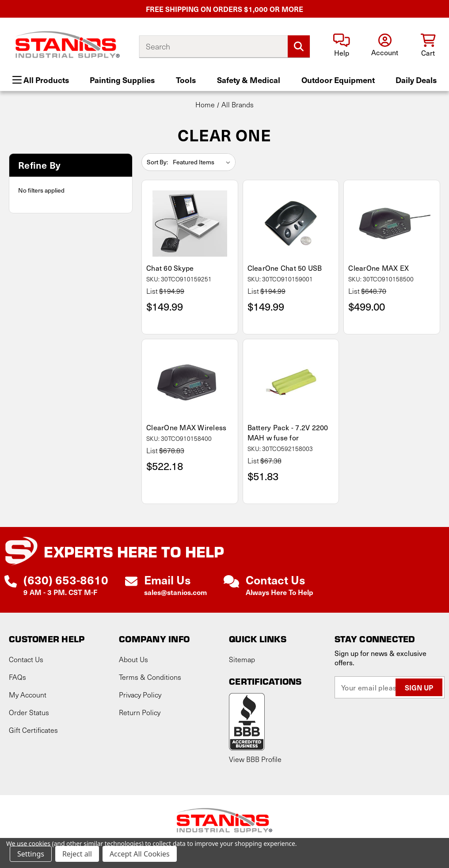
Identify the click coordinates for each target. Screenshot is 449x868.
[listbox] (203, 162)
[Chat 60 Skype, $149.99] (190, 224)
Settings (31, 854)
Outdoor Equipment (338, 80)
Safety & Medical (249, 80)
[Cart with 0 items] (428, 46)
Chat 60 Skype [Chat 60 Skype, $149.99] (170, 268)
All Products (41, 80)
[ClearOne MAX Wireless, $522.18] (190, 383)
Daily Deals (416, 80)
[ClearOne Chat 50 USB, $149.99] (291, 224)
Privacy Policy (140, 695)
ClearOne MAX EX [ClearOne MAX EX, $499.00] (379, 268)
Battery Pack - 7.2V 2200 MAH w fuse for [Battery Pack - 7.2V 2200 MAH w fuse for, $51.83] (288, 432)
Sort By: (157, 162)
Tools (186, 80)
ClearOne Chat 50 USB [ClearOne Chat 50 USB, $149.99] (285, 268)
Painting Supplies (122, 80)
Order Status (29, 712)
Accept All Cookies (140, 854)
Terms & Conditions (150, 677)
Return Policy (140, 712)
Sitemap (242, 659)
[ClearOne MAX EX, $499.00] (392, 224)
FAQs (17, 677)
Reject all (77, 854)
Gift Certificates (33, 730)
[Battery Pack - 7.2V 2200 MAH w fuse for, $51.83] (291, 383)
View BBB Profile (255, 759)
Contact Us (26, 659)
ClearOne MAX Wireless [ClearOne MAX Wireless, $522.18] (186, 427)
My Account (28, 695)
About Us (133, 659)
